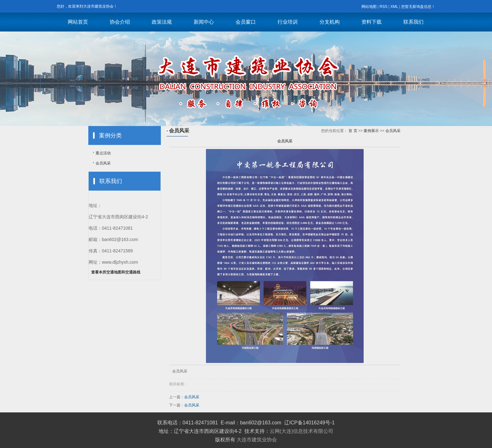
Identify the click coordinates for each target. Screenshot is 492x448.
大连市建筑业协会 (257, 440)
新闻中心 (204, 22)
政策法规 (162, 22)
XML (394, 7)
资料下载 (372, 22)
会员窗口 (246, 22)
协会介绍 (120, 22)
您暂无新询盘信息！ (418, 7)
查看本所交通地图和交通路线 (116, 272)
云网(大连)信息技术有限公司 (302, 431)
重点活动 (103, 153)
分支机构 (330, 22)
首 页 (353, 131)
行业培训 (288, 22)
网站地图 (369, 7)
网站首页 (78, 22)
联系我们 (413, 22)
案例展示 (371, 131)
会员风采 (103, 163)
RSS (383, 7)
